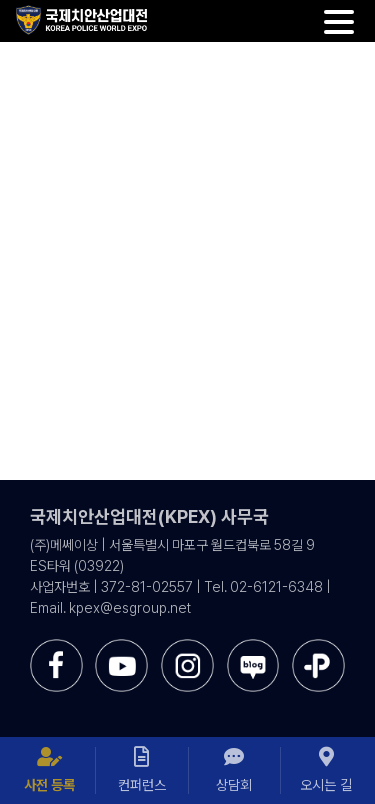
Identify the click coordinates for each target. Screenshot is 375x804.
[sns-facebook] (56, 646)
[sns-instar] (187, 646)
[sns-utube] (121, 646)
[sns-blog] (253, 646)
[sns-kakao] (318, 646)
